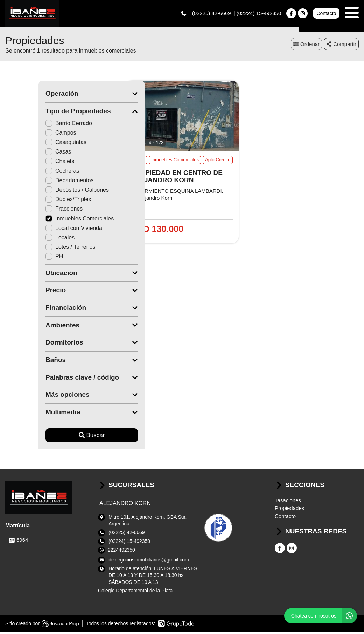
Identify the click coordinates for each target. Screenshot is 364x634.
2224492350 (121, 551)
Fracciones (31, 210)
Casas (25, 153)
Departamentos (36, 182)
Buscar (59, 437)
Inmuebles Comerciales (46, 220)
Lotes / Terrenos (37, 249)
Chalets (27, 163)
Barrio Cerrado (36, 125)
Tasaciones (288, 502)
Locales (27, 239)
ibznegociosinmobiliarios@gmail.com (149, 561)
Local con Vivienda (41, 229)
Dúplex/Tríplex (35, 201)
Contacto (326, 14)
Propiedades (289, 510)
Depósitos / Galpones (44, 191)
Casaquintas (33, 144)
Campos (28, 134)
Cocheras (29, 172)
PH (21, 258)
